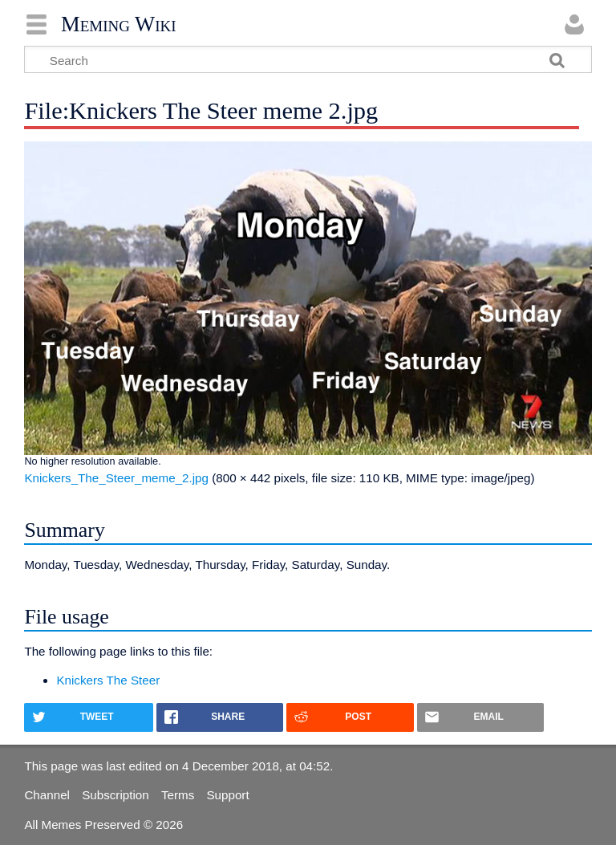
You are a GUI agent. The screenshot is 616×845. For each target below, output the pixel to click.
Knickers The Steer (108, 680)
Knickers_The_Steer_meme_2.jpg (116, 478)
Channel (47, 795)
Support (227, 795)
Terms (178, 795)
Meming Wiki (119, 24)
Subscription (115, 795)
